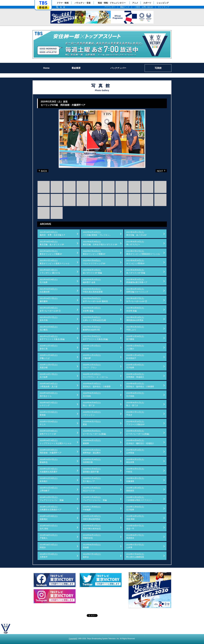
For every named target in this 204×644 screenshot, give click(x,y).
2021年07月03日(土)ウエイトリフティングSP (94, 262)
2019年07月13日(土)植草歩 (92, 556)
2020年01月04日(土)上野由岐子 (49, 489)
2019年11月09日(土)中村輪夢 (92, 508)
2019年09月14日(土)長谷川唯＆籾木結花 (92, 527)
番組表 (43, 7)
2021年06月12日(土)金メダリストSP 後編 (92, 271)
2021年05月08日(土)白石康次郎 (49, 290)
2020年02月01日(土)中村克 (135, 470)
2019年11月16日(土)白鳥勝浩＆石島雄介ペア (51, 508)
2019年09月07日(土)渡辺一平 (135, 527)
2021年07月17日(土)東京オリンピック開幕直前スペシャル (143, 253)
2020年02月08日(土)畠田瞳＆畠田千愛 (92, 470)
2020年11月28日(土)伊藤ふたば (49, 357)
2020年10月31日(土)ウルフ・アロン (92, 366)
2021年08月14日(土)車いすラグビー (135, 243)
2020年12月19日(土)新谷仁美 (49, 347)
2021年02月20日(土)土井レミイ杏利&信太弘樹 (94, 319)
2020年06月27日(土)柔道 (92, 423)
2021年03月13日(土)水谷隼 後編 (92, 309)
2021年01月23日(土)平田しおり (135, 328)
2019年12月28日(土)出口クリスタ (92, 489)
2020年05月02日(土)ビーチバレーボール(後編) (94, 432)
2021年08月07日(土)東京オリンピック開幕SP (51, 253)
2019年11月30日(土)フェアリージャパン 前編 (95, 499)
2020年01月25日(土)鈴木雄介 (49, 480)
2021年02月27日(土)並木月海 (49, 319)
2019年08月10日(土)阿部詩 (49, 546)
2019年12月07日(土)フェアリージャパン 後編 (52, 499)
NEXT (156, 171)
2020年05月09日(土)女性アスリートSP (49, 432)
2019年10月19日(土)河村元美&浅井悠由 (92, 518)
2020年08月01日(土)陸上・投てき (135, 404)
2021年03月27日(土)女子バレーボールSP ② (137, 300)
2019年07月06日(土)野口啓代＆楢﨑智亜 (135, 556)
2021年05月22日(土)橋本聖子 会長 (92, 281)
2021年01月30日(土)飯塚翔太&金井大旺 (92, 328)
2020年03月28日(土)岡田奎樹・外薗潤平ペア (51, 451)
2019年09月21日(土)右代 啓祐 (49, 527)
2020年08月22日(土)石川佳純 (135, 395)
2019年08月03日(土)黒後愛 (92, 546)
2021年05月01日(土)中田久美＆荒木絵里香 (93, 290)
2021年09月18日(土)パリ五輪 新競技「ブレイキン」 (97, 234)
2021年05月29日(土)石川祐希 (49, 281)
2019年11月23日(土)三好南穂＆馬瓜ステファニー (139, 499)
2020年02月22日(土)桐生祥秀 (135, 461)
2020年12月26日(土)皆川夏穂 (135, 338)
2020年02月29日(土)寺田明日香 (92, 461)
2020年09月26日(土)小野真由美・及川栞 (49, 385)
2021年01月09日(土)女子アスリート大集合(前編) (95, 338)
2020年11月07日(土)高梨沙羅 (49, 366)
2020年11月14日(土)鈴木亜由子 (135, 357)
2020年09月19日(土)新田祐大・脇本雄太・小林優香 (97, 385)
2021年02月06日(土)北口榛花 (49, 328)
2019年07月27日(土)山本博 (135, 546)
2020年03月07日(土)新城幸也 (49, 461)
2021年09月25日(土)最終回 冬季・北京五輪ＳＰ (53, 234)
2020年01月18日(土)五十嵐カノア (92, 480)
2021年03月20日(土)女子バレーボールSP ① (50, 309)
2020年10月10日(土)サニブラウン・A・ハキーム (95, 376)
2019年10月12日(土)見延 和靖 (135, 518)
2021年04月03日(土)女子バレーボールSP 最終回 (95, 300)
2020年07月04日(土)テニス (49, 423)
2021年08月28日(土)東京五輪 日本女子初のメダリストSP (100, 243)
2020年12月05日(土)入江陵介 (135, 347)
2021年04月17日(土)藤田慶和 (49, 300)
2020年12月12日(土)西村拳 (92, 347)
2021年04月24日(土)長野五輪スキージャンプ (137, 290)
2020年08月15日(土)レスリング (49, 404)
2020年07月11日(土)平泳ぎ (135, 414)
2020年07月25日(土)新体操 (49, 414)
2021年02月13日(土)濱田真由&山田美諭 (135, 319)
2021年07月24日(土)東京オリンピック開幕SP (94, 253)
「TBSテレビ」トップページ (43, 3)
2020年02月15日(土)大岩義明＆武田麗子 (49, 470)
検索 (63, 7)
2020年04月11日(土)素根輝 (92, 442)
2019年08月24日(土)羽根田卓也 (92, 537)
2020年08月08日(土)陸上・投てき (92, 404)
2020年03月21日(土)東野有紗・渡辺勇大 (92, 451)
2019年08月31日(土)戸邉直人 (49, 537)
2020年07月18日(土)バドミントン (92, 414)
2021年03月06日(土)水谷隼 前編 (135, 309)
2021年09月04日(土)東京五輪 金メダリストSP (52, 243)
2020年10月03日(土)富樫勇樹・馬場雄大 (135, 376)
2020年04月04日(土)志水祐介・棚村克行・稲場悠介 (140, 442)
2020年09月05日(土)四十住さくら (49, 395)
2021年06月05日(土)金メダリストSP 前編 (136, 271)
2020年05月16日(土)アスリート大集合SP (135, 423)
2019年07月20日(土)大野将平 (49, 556)
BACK (43, 171)
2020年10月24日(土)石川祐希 (135, 366)
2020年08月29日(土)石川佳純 (92, 395)
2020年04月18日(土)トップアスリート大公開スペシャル (56, 442)
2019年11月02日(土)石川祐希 (135, 508)
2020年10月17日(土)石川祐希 (49, 376)
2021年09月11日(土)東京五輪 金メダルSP (136, 234)
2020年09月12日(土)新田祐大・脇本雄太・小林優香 (140, 385)
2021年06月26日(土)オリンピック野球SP (135, 262)
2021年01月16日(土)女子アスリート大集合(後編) (52, 338)
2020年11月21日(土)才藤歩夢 (92, 357)
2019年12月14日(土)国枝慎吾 (135, 489)
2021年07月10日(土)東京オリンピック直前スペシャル (55, 262)
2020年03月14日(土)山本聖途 (135, 451)
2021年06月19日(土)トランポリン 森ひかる (50, 271)
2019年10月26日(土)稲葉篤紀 (49, 518)
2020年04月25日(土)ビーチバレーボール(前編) (138, 432)
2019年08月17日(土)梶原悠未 (135, 537)
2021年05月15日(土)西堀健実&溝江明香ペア (137, 281)
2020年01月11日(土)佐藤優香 (135, 480)
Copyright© (73, 639)
